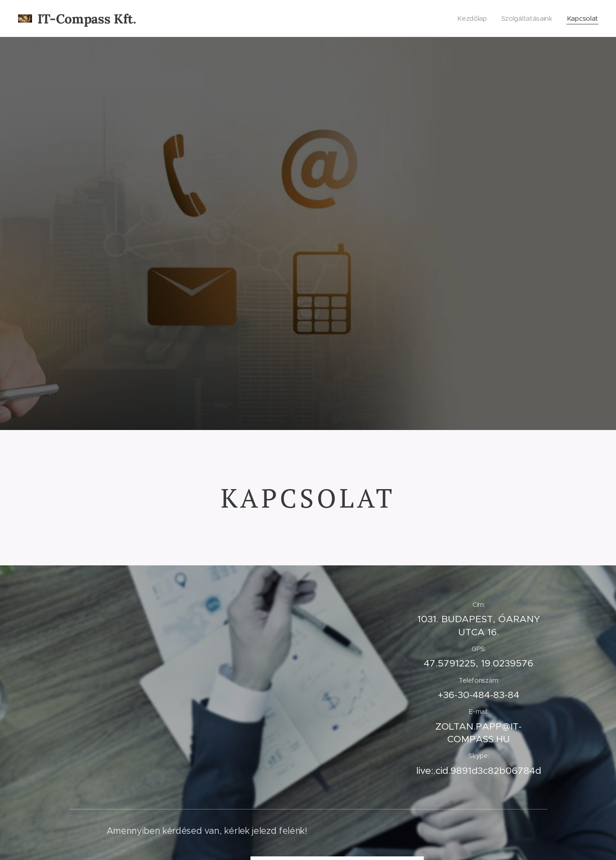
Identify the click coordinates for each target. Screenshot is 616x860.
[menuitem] (470, 18)
